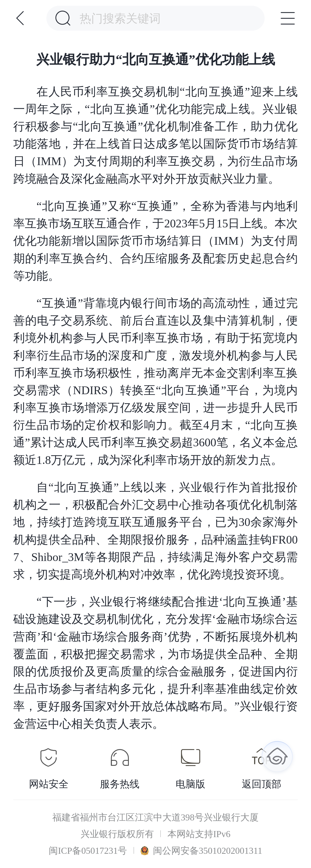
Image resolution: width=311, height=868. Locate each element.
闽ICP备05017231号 (88, 851)
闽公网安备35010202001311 (201, 851)
